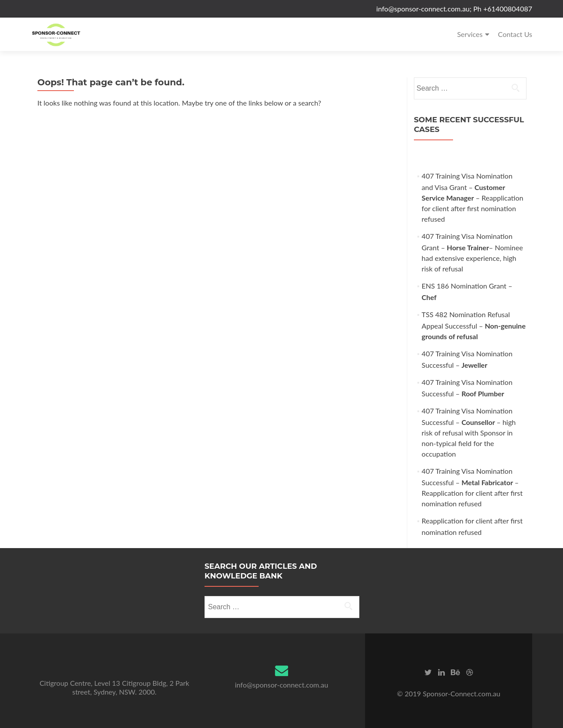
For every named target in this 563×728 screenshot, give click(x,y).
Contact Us (515, 34)
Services (470, 34)
